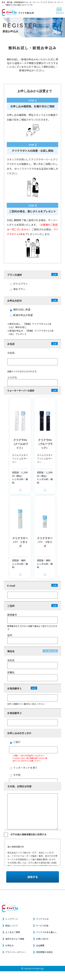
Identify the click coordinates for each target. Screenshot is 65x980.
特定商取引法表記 (44, 952)
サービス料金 (42, 925)
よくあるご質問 (13, 932)
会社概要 (40, 945)
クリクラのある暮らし (46, 932)
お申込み (10, 945)
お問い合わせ (42, 939)
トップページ (12, 919)
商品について (12, 925)
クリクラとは (42, 919)
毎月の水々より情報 (15, 939)
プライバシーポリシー (16, 952)
